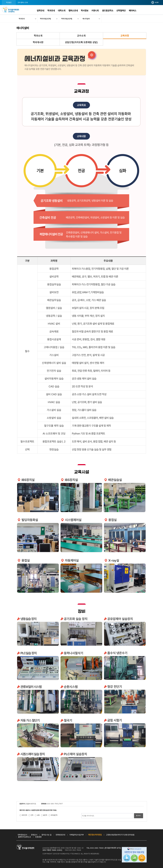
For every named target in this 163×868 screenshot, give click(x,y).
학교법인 (9, 3)
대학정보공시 (22, 835)
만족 (32, 815)
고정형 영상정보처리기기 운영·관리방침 (120, 835)
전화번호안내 (60, 835)
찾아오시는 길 (47, 835)
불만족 (45, 815)
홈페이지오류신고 (25, 837)
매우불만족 (54, 815)
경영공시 (34, 835)
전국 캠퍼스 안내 (23, 3)
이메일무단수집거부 (77, 835)
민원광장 (38, 837)
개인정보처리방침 (95, 835)
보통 (38, 815)
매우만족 (24, 815)
